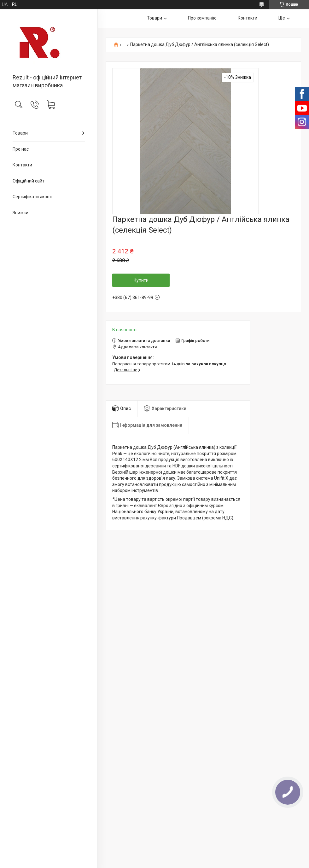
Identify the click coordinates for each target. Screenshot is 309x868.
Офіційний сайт (29, 181)
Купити (141, 280)
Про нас (21, 149)
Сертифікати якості (32, 197)
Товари (20, 133)
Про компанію (202, 18)
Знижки (20, 213)
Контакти (22, 165)
